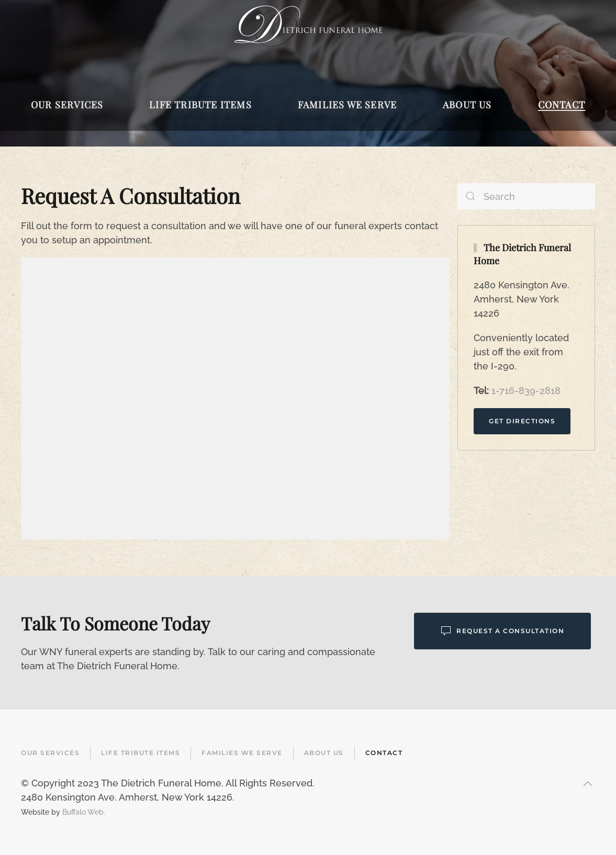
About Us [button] (467, 105)
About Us (324, 753)
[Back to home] (308, 26)
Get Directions (522, 421)
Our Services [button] (67, 105)
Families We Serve (242, 753)
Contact (384, 753)
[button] (588, 784)
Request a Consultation (502, 631)
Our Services (50, 753)
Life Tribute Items (141, 753)
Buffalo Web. (84, 812)
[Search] (526, 196)
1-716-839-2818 (526, 391)
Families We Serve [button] (347, 105)
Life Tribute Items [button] (200, 105)
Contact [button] (562, 105)
